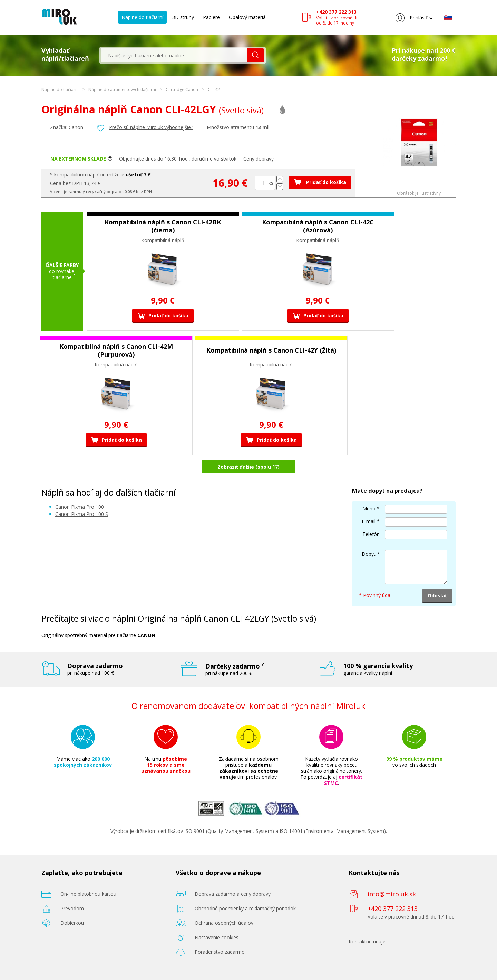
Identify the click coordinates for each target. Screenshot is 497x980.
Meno (369, 508)
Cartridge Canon (182, 90)
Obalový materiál (248, 17)
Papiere (211, 17)
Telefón (371, 534)
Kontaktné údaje (367, 941)
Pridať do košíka (320, 182)
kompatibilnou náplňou (80, 175)
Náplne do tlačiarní (142, 17)
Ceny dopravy (259, 159)
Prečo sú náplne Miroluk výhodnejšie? (151, 127)
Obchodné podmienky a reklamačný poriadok (245, 908)
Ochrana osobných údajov (224, 923)
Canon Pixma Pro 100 (80, 507)
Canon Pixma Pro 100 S (82, 514)
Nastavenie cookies (217, 937)
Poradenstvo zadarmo (220, 952)
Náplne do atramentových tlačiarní (122, 90)
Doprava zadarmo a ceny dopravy (233, 894)
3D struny (183, 17)
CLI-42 (214, 90)
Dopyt (369, 554)
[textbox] (174, 55)
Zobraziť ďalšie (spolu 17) (248, 467)
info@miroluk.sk (392, 894)
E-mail (369, 521)
